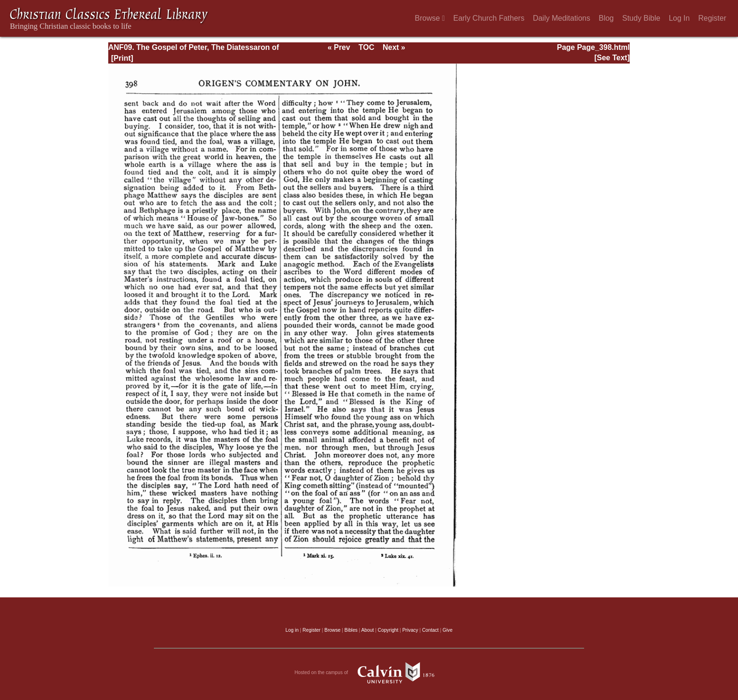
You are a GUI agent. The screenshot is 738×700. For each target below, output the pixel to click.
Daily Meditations (562, 18)
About (367, 630)
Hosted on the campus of (369, 673)
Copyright (388, 630)
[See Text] (612, 58)
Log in (292, 630)
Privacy (410, 630)
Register (712, 18)
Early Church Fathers (489, 18)
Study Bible (641, 18)
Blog (606, 18)
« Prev (339, 47)
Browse (430, 18)
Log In (679, 18)
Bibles (351, 630)
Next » (394, 47)
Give (447, 630)
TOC (366, 47)
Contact (430, 630)
